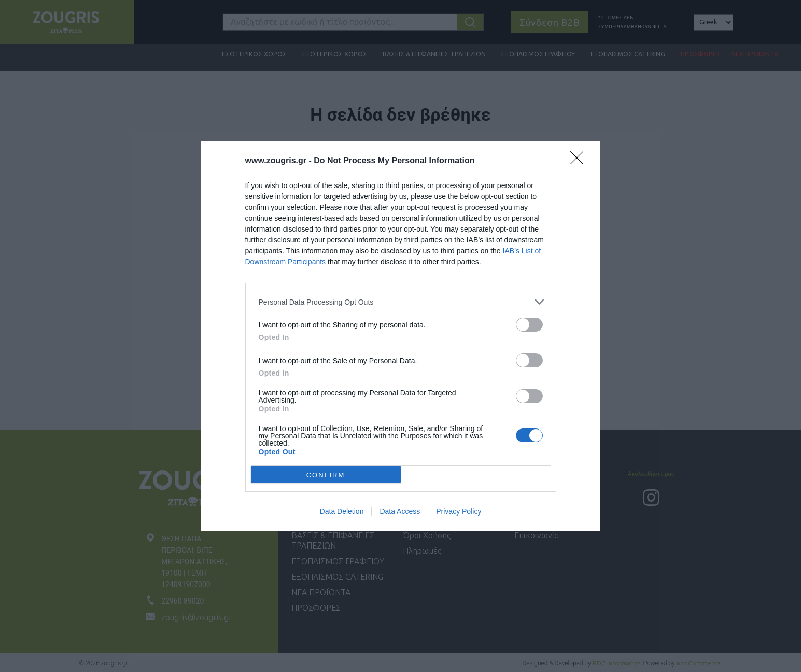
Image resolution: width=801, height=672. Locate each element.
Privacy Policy (459, 511)
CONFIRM (326, 474)
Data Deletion (342, 511)
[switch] (529, 325)
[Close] (580, 161)
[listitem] (401, 302)
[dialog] (401, 336)
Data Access (400, 511)
